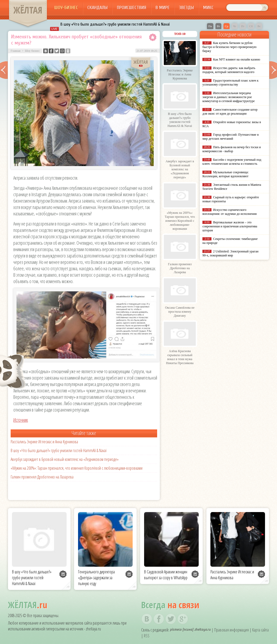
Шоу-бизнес (66, 8)
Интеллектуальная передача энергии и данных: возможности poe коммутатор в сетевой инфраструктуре (229, 97)
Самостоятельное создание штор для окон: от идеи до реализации (230, 112)
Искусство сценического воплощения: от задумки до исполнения (229, 212)
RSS (147, 636)
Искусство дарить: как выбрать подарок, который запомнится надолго (229, 70)
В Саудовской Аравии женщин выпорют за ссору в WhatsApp (166, 575)
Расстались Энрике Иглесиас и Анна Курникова (44, 442)
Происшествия (132, 8)
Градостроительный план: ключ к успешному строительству (231, 82)
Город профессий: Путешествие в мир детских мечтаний (231, 137)
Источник (21, 420)
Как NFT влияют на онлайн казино (237, 59)
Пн (210, 26)
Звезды (186, 8)
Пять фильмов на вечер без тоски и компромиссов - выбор (232, 149)
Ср (227, 26)
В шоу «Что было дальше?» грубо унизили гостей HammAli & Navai (115, 24)
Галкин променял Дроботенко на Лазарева (42, 477)
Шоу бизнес (32, 51)
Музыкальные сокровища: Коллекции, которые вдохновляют (226, 174)
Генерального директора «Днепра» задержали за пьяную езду (96, 578)
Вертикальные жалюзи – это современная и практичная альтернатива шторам (230, 226)
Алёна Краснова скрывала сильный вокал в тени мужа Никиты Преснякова (180, 357)
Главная (16, 51)
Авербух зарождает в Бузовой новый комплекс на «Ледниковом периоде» (65, 459)
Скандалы (97, 8)
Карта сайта (260, 630)
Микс (208, 8)
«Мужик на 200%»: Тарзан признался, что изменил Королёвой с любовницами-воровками (77, 468)
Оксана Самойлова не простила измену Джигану (180, 312)
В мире (163, 8)
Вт (218, 26)
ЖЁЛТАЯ (28, 10)
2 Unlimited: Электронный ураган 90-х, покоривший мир (230, 253)
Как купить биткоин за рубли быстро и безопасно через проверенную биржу (229, 47)
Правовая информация (231, 630)
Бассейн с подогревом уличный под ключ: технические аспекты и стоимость (232, 162)
